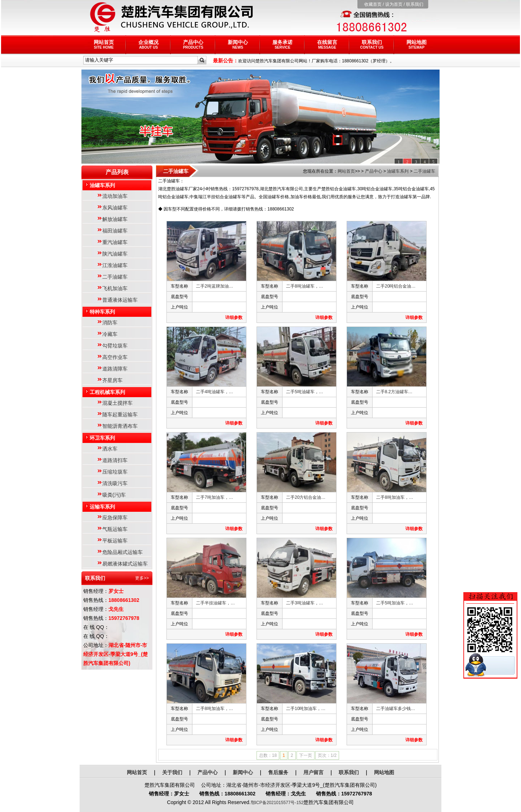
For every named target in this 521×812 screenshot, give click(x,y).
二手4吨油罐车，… (215, 392)
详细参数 (234, 318)
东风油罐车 (115, 208)
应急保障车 (115, 518)
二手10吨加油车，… (306, 709)
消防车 (110, 323)
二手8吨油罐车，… (305, 286)
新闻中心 (238, 44)
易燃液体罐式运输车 (125, 564)
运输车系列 (102, 507)
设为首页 (394, 4)
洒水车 (110, 449)
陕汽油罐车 (115, 254)
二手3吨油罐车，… (305, 603)
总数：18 (268, 755)
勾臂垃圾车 (115, 346)
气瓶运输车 (115, 529)
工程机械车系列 (107, 392)
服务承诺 (282, 44)
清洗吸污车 (115, 483)
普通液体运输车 (120, 300)
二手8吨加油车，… (395, 497)
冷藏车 (110, 334)
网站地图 (417, 44)
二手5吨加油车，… (395, 603)
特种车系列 (102, 312)
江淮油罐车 (115, 265)
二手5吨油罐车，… (305, 392)
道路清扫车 (115, 460)
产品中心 (193, 44)
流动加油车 (115, 196)
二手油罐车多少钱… (396, 709)
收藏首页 (373, 4)
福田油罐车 (115, 231)
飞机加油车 (115, 288)
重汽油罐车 (115, 242)
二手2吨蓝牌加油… (215, 286)
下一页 (306, 755)
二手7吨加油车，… (215, 497)
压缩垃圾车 (115, 472)
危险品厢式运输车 (123, 552)
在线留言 (327, 44)
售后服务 (278, 772)
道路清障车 (115, 369)
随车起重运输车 (120, 414)
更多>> (142, 578)
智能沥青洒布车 (120, 426)
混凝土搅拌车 (117, 403)
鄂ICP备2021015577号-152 (277, 803)
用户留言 (313, 772)
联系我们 (415, 4)
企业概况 (148, 44)
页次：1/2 (327, 755)
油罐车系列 (102, 185)
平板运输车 (115, 541)
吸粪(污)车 (114, 495)
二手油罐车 (115, 277)
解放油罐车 (115, 219)
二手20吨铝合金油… (396, 286)
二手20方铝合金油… (306, 497)
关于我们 (172, 772)
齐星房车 (112, 380)
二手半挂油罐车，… (215, 603)
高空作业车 (115, 357)
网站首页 (104, 44)
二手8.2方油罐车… (394, 392)
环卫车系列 (102, 438)
